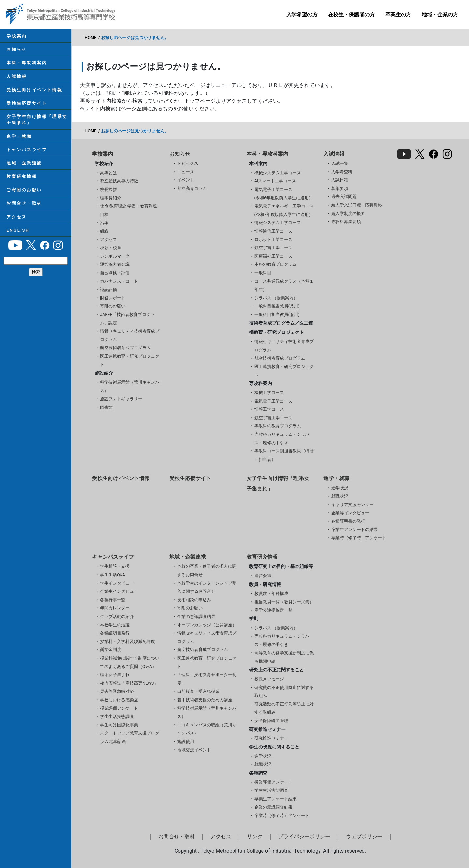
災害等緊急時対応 (117, 691)
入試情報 (17, 76)
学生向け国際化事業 (119, 725)
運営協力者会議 (115, 264)
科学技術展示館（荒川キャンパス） (130, 386)
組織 (104, 231)
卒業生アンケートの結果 (355, 529)
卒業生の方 (398, 14)
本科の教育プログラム (276, 264)
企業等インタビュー (350, 513)
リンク (255, 837)
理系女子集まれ (115, 675)
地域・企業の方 (440, 14)
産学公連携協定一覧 (273, 610)
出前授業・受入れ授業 (198, 691)
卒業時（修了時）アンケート (359, 538)
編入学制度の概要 (348, 213)
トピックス (188, 163)
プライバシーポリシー (304, 837)
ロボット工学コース (273, 240)
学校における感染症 (119, 700)
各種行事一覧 (113, 600)
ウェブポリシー (364, 837)
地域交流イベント (194, 750)
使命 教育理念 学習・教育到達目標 (128, 210)
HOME (91, 38)
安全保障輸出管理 (271, 721)
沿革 (104, 223)
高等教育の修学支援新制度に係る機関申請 (284, 657)
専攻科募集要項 (346, 222)
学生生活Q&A (113, 575)
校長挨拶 (108, 189)
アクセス (17, 217)
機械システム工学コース (278, 173)
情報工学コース (269, 409)
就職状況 (340, 496)
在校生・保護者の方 (351, 14)
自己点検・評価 (115, 273)
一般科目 (263, 273)
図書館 (106, 407)
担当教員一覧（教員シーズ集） (284, 602)
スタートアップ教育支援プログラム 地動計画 (130, 737)
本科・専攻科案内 (27, 63)
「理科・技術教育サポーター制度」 (207, 679)
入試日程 (340, 180)
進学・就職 (19, 136)
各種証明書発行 (115, 633)
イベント (186, 180)
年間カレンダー (115, 608)
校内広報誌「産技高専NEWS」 (129, 683)
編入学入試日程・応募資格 (357, 205)
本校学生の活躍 (115, 625)
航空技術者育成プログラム (125, 348)
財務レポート (113, 298)
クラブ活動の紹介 (117, 616)
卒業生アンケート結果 (276, 799)
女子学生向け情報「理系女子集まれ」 (37, 120)
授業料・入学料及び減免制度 (128, 641)
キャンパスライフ (27, 150)
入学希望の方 (302, 14)
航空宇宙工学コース (273, 248)
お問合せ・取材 (24, 203)
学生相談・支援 (115, 566)
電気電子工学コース (273, 401)
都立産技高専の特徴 (119, 181)
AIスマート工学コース (275, 181)
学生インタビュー (117, 583)
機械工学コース (269, 393)
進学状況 (340, 488)
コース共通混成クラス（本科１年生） (284, 285)
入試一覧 (340, 163)
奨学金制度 (111, 650)
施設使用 (186, 741)
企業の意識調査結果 (196, 616)
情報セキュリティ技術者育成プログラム (130, 335)
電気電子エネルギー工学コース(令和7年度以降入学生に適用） (284, 210)
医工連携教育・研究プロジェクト (130, 360)
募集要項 (340, 188)
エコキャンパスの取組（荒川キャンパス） (207, 729)
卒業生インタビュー (119, 591)
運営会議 (263, 576)
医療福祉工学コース (273, 256)
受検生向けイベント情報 (34, 90)
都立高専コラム (192, 188)
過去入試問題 (344, 197)
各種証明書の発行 (348, 521)
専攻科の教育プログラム (278, 426)
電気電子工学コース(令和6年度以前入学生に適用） (284, 194)
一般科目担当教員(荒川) (277, 314)
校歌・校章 (111, 248)
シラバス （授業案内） (276, 298)
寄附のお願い (113, 306)
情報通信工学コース (273, 231)
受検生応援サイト (27, 103)
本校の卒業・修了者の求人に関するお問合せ (207, 570)
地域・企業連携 (24, 163)
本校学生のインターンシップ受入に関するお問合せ (207, 587)
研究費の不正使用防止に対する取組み (284, 692)
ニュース (186, 172)
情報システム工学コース (278, 223)
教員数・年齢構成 (271, 594)
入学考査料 (342, 172)
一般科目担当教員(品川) (277, 306)
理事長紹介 (111, 198)
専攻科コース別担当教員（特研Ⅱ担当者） (284, 455)
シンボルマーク (115, 256)
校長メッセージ (269, 679)
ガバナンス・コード (119, 281)
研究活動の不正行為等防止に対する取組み (284, 708)
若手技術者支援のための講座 (205, 700)
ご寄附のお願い (24, 190)
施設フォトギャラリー (121, 399)
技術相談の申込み (194, 600)
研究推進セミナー (271, 738)
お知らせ (17, 49)
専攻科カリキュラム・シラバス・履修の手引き (282, 439)
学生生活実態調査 (117, 716)
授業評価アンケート (119, 708)
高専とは (108, 173)
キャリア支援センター (352, 505)
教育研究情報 (22, 176)
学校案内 (17, 36)
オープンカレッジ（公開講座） (207, 625)
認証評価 (108, 289)
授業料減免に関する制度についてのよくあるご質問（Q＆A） (130, 662)
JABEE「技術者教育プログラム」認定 (127, 319)
